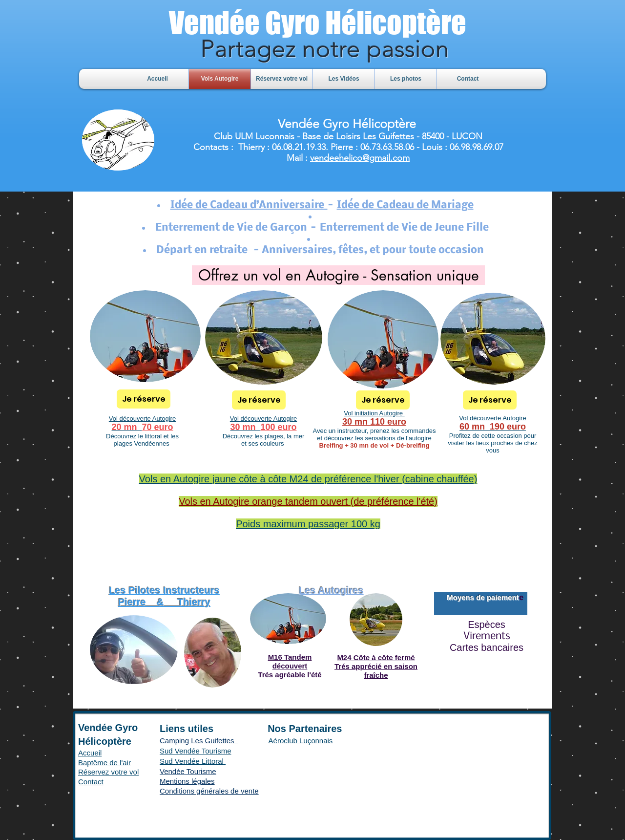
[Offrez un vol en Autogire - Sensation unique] (338, 275)
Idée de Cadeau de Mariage (405, 205)
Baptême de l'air (104, 763)
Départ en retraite (205, 250)
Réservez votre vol (108, 772)
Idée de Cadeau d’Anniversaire (249, 205)
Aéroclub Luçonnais (301, 741)
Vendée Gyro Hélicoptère (318, 22)
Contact (91, 782)
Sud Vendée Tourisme (196, 751)
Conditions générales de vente (209, 791)
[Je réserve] (144, 399)
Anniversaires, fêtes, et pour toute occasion (375, 250)
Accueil (90, 753)
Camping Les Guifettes (199, 741)
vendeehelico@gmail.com (360, 158)
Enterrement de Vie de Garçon (231, 228)
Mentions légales (187, 781)
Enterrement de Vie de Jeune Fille (404, 228)
